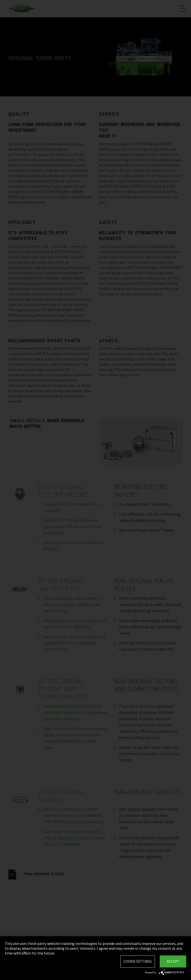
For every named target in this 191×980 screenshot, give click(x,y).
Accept (173, 961)
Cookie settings (138, 961)
